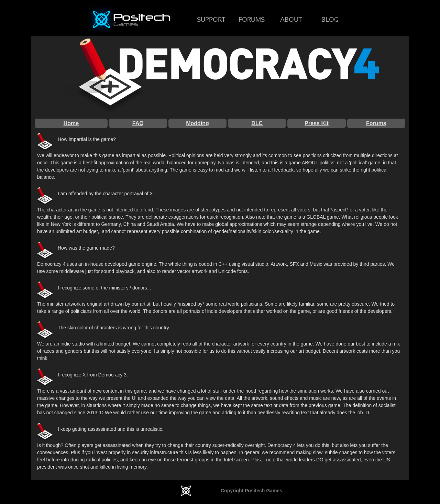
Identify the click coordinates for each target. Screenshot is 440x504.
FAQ (138, 123)
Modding (197, 123)
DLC (257, 123)
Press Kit (316, 123)
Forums (376, 123)
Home (71, 123)
